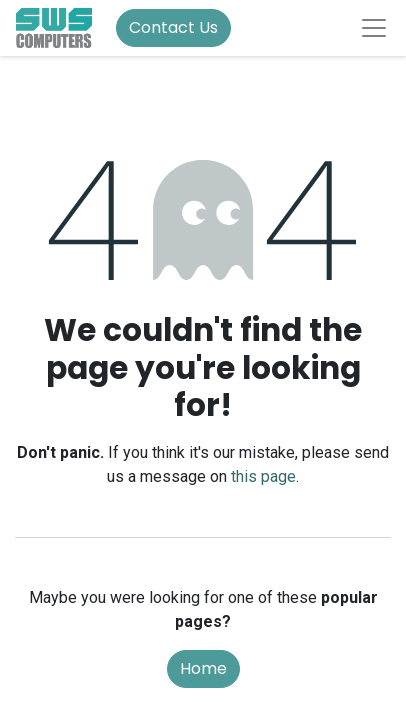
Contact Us (173, 27)
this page (263, 476)
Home (203, 668)
